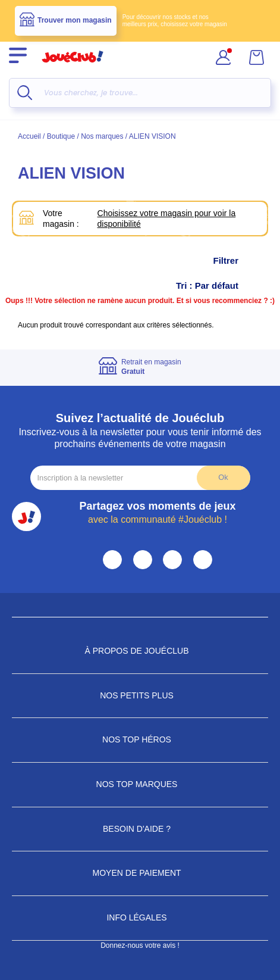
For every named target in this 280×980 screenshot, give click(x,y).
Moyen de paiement (140, 873)
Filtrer (237, 261)
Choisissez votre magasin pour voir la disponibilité (167, 219)
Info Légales (140, 917)
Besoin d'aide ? (140, 829)
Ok (223, 477)
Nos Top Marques (140, 784)
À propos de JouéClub (140, 651)
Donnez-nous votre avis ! (140, 945)
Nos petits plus (140, 695)
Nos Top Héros (140, 739)
